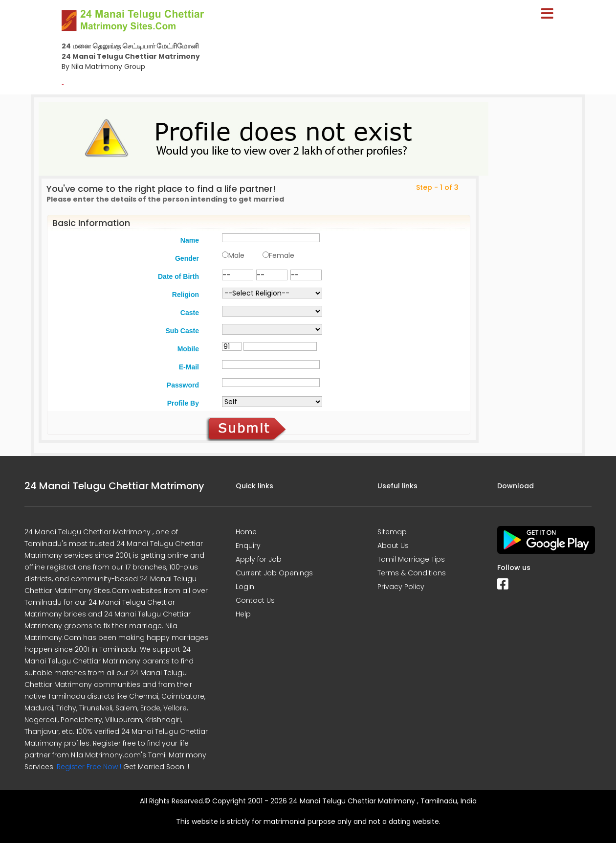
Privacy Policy (401, 587)
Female (282, 255)
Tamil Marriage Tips (411, 559)
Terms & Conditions (412, 573)
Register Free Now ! (89, 767)
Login (245, 587)
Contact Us (255, 600)
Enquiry (248, 546)
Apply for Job (259, 559)
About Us (393, 546)
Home (246, 532)
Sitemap (392, 532)
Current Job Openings (274, 573)
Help (243, 614)
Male (236, 255)
